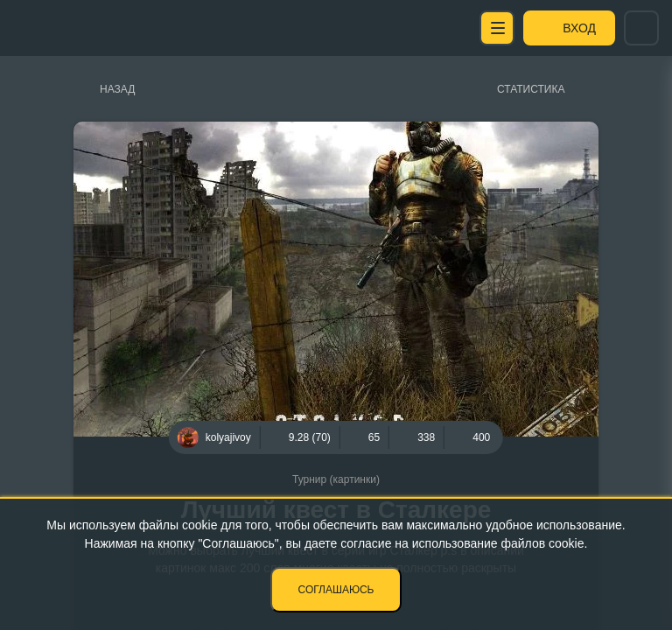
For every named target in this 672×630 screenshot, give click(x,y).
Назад (117, 89)
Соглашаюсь (336, 590)
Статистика (531, 89)
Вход (579, 28)
